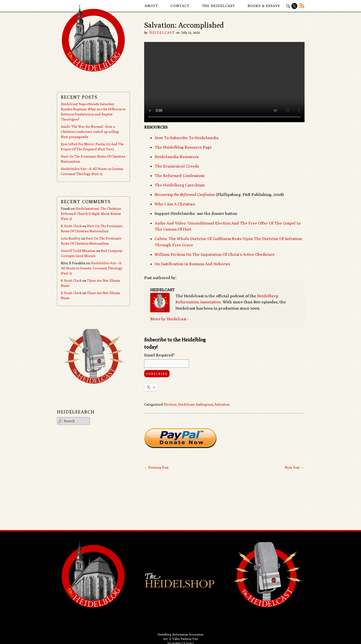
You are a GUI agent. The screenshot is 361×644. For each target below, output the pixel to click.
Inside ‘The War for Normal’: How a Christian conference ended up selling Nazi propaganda (90, 132)
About (151, 6)
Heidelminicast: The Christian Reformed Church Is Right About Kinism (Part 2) (91, 214)
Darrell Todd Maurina (78, 251)
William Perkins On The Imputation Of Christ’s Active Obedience (215, 254)
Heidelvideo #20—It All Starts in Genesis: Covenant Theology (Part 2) (92, 268)
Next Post (294, 467)
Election (170, 404)
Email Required (160, 355)
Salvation (222, 404)
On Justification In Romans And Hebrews (192, 264)
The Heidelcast (219, 6)
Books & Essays (264, 6)
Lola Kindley (71, 238)
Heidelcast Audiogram (196, 404)
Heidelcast (162, 32)
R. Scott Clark (71, 226)
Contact (180, 6)
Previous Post (156, 467)
